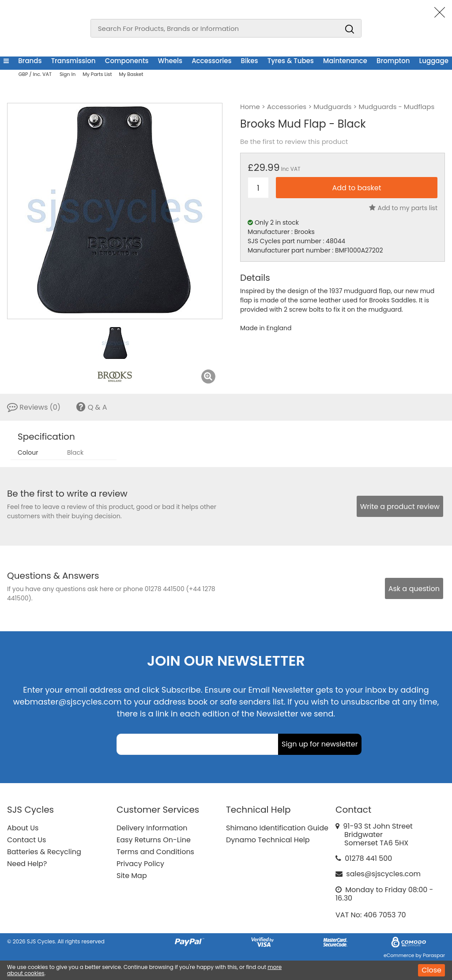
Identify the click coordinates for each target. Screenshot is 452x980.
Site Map (132, 876)
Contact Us (26, 840)
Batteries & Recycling (44, 852)
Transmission (73, 61)
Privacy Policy (140, 864)
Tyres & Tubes (291, 61)
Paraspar (434, 955)
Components (127, 61)
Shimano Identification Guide (277, 828)
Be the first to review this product (294, 142)
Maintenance (345, 61)
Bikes (250, 61)
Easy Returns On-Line (154, 840)
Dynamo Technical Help (268, 840)
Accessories (211, 61)
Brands (30, 61)
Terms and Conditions (155, 852)
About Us (23, 828)
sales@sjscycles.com (383, 874)
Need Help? (27, 864)
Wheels (170, 61)
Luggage (434, 61)
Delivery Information (152, 828)
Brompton (393, 61)
